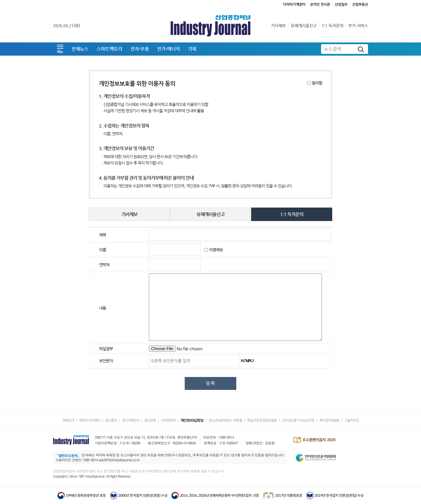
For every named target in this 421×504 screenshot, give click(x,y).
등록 (210, 383)
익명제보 (216, 250)
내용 (103, 308)
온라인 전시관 (320, 4)
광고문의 (111, 420)
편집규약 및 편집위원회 (262, 420)
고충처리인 (352, 420)
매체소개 (68, 420)
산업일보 (341, 4)
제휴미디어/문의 (90, 420)
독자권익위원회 (329, 420)
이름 (103, 250)
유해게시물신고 (304, 26)
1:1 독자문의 (333, 26)
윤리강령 (150, 420)
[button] (60, 49)
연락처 (104, 265)
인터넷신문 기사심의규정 (298, 420)
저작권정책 (168, 420)
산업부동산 (360, 4)
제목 (103, 235)
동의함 (317, 83)
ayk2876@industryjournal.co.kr (119, 460)
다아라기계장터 (294, 4)
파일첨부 (106, 349)
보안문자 (106, 361)
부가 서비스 (358, 26)
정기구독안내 (131, 420)
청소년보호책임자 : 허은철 (225, 420)
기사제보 (278, 26)
